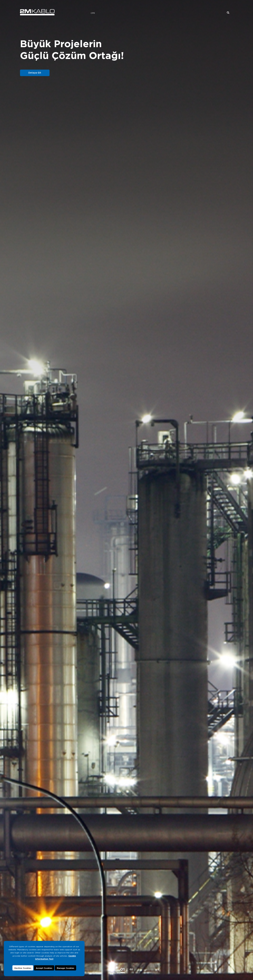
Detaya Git (35, 73)
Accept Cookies (44, 968)
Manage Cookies (66, 968)
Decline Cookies (23, 968)
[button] (123, 969)
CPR (93, 13)
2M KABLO (37, 12)
